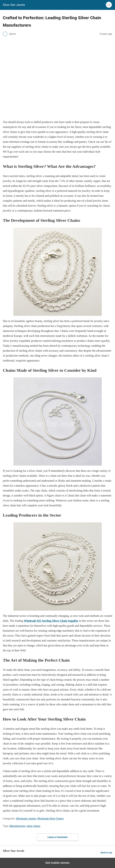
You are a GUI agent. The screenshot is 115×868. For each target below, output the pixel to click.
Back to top (106, 853)
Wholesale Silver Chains (51, 819)
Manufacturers (17, 826)
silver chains (33, 826)
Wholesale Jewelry (26, 819)
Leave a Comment (57, 837)
